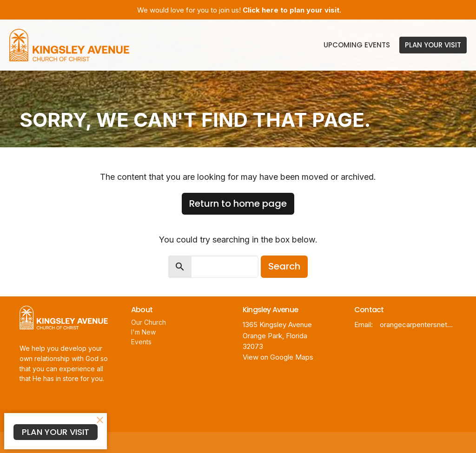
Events (141, 342)
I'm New (143, 332)
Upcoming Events (357, 45)
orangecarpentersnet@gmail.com (418, 325)
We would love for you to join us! (239, 10)
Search (284, 266)
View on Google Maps (278, 357)
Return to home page (238, 204)
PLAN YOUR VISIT (433, 45)
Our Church (149, 322)
